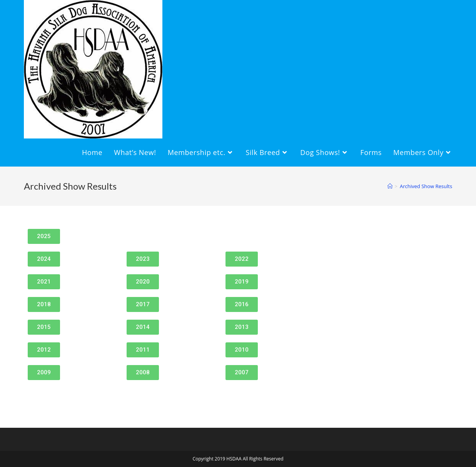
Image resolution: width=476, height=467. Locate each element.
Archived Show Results (426, 186)
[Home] (390, 186)
